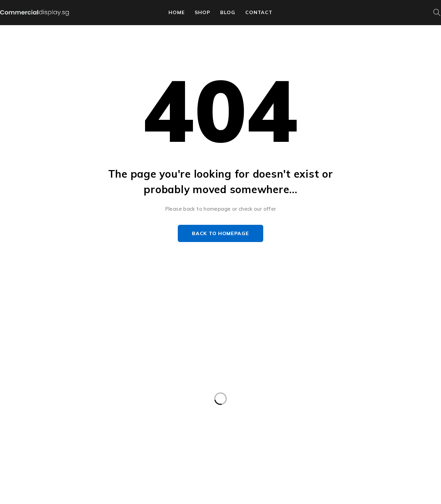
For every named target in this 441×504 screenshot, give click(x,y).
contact (259, 12)
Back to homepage (220, 233)
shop (202, 12)
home (176, 12)
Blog (228, 12)
